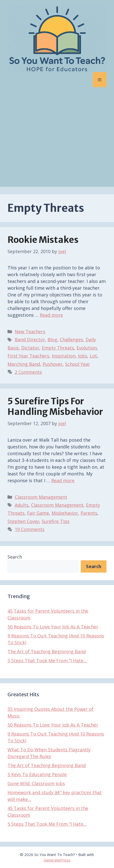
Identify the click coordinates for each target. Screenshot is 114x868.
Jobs (83, 356)
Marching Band (24, 364)
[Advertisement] (57, 141)
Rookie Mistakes (43, 240)
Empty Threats (58, 348)
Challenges (71, 339)
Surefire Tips (56, 521)
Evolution (87, 348)
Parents (89, 513)
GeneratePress (57, 860)
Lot (93, 356)
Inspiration (64, 356)
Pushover (52, 364)
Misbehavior (65, 513)
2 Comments (28, 372)
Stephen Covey (23, 521)
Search (15, 557)
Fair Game (38, 513)
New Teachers (30, 331)
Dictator (30, 348)
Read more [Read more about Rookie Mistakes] (51, 315)
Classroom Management (41, 497)
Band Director (30, 339)
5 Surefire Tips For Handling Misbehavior (55, 407)
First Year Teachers (28, 356)
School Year (77, 364)
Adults (22, 505)
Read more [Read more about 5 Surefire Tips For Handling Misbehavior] (63, 480)
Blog (52, 339)
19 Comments (30, 529)
